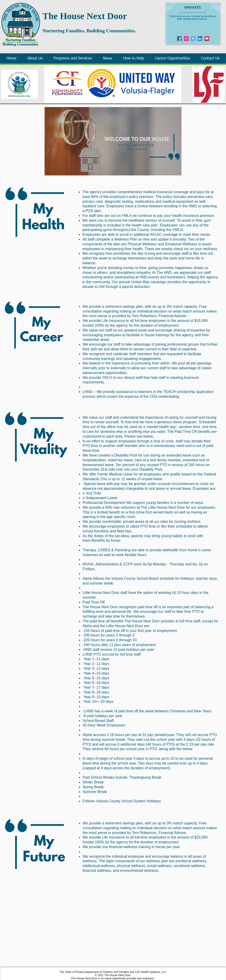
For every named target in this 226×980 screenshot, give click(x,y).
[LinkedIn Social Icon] (200, 38)
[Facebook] (179, 38)
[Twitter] (193, 38)
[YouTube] (207, 38)
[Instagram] (186, 38)
